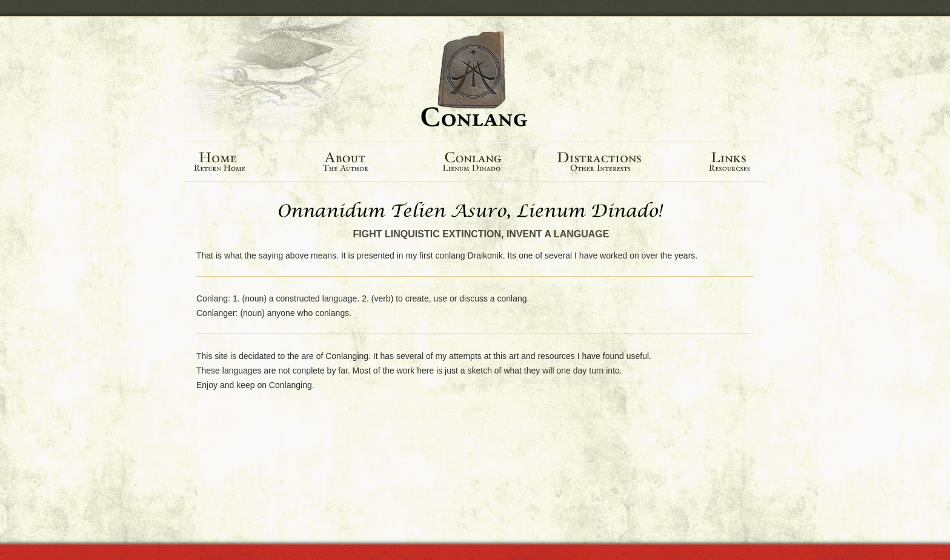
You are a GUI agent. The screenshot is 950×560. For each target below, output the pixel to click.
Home (237, 162)
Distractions (604, 162)
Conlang (473, 162)
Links (719, 162)
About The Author (350, 162)
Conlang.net (475, 79)
